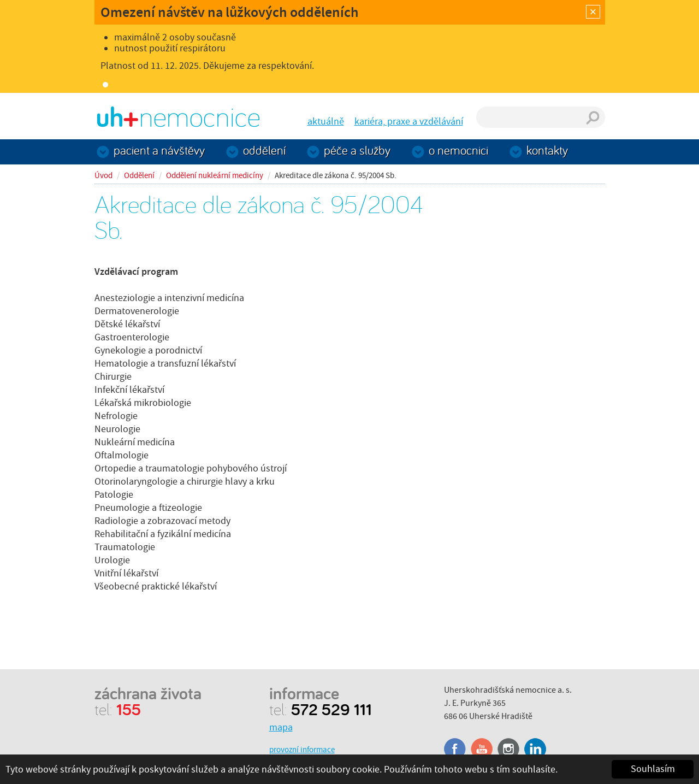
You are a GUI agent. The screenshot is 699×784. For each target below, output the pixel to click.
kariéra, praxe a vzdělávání (409, 122)
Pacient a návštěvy (159, 150)
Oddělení (264, 150)
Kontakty (547, 150)
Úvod (103, 175)
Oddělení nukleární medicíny (215, 175)
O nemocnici (458, 150)
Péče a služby (357, 150)
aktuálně (326, 122)
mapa (281, 727)
